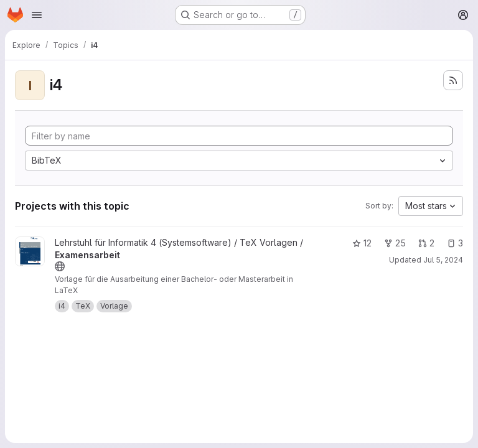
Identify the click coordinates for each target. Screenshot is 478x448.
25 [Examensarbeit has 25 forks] (395, 243)
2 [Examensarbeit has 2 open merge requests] (426, 243)
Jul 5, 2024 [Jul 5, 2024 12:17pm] (443, 260)
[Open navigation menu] (37, 15)
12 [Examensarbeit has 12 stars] (362, 243)
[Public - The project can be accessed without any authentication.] (60, 266)
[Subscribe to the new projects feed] (453, 80)
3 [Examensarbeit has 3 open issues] (455, 243)
